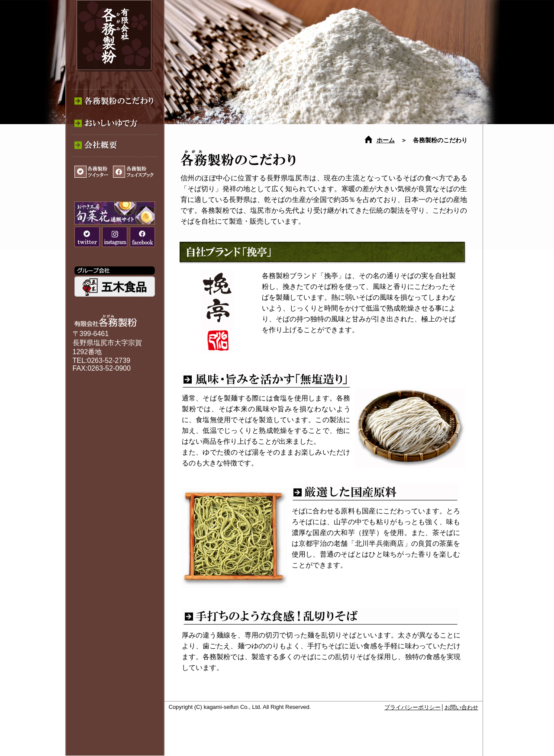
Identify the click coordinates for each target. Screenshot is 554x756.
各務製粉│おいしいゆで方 (114, 124)
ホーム (386, 140)
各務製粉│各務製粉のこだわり (114, 100)
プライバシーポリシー (412, 707)
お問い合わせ (461, 707)
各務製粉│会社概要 (114, 149)
